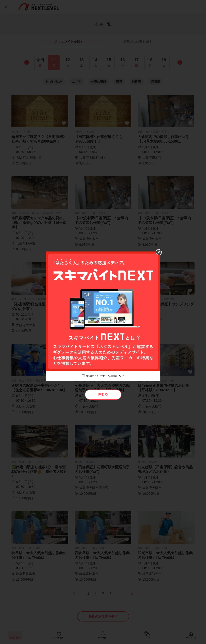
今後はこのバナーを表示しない (105, 376)
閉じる (103, 394)
